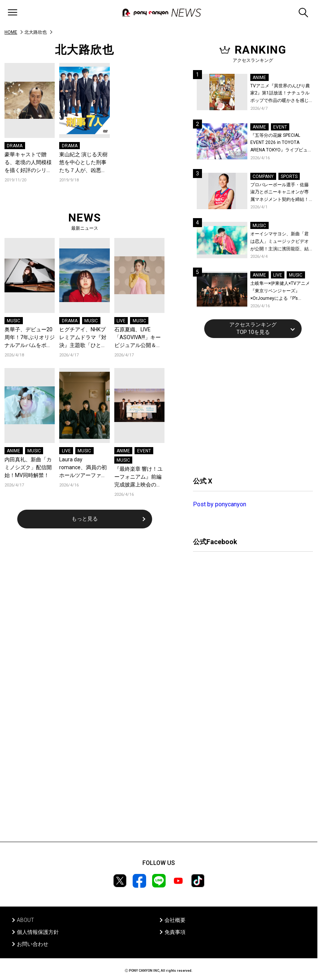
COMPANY (263, 177)
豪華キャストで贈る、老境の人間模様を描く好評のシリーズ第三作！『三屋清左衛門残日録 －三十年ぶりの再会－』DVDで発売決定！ (28, 163)
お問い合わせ (33, 944)
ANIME (13, 451)
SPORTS (289, 177)
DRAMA (15, 146)
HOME (11, 32)
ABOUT (25, 920)
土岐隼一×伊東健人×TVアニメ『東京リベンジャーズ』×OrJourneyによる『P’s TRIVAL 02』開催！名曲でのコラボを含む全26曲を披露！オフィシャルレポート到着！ (281, 291)
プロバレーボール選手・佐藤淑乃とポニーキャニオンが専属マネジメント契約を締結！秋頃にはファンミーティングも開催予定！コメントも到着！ (280, 193)
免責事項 (175, 932)
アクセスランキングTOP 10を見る (253, 328)
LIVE (121, 321)
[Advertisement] (249, 406)
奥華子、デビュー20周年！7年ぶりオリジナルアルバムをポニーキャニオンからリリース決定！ (30, 338)
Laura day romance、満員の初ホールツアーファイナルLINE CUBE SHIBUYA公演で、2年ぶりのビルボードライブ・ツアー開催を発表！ (83, 468)
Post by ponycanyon (220, 504)
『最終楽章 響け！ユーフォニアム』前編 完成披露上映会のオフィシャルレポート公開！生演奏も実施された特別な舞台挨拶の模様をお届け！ (138, 477)
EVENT (144, 451)
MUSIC (13, 321)
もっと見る (85, 519)
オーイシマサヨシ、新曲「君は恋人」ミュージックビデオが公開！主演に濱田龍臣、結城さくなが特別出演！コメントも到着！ (280, 242)
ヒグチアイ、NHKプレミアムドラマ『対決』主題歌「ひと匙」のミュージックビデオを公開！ (83, 338)
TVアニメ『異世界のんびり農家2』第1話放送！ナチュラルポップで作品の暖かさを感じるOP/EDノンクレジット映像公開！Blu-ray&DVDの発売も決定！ (281, 94)
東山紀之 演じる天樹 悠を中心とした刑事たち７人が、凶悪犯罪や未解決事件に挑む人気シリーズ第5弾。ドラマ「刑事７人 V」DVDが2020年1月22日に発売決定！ (83, 163)
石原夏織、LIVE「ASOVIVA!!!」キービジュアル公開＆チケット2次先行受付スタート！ (139, 338)
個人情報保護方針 (38, 932)
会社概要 (175, 920)
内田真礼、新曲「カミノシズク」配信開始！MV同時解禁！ (28, 467)
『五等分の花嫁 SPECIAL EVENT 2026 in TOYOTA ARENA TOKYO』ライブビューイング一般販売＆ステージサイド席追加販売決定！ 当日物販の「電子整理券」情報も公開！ (281, 143)
